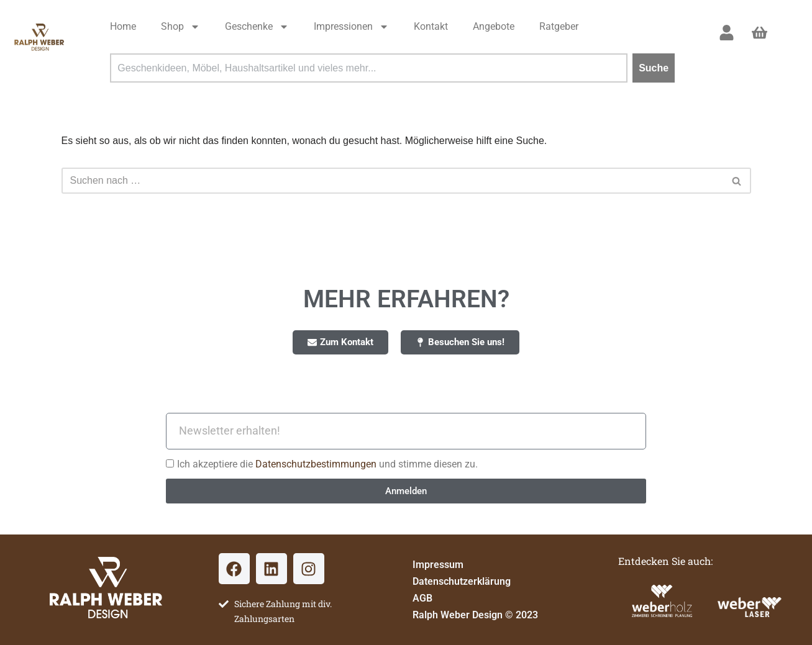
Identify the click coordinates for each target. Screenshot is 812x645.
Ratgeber (559, 26)
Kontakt (431, 26)
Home (123, 26)
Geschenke (257, 27)
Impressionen (351, 27)
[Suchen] (392, 181)
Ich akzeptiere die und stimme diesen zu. (327, 464)
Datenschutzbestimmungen (317, 464)
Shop (180, 27)
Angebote (494, 26)
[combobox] (369, 68)
